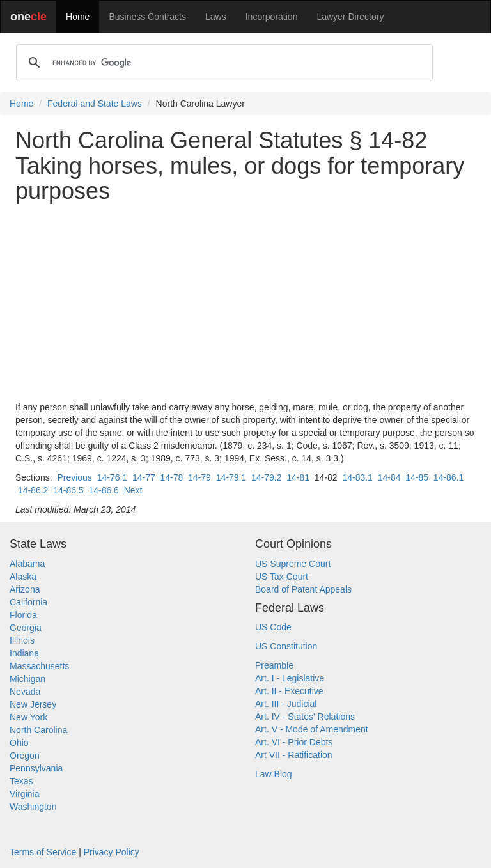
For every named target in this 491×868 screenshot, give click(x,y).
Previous (74, 477)
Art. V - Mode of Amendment (312, 729)
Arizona (25, 589)
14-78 (171, 477)
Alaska (23, 577)
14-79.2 (266, 477)
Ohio (19, 743)
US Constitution (286, 646)
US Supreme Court (293, 564)
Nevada (25, 692)
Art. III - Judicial (286, 704)
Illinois (22, 640)
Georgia (26, 628)
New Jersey (33, 704)
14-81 (298, 477)
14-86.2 (33, 490)
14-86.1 (448, 477)
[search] (222, 63)
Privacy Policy (112, 852)
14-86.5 (68, 490)
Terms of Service (43, 852)
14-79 (199, 477)
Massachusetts (39, 666)
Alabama (27, 564)
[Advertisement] (245, 302)
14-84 (389, 477)
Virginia (24, 794)
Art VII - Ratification (294, 755)
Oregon (25, 756)
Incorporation (272, 17)
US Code (273, 627)
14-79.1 (231, 477)
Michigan (27, 679)
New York (28, 717)
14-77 (144, 477)
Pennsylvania (36, 768)
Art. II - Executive (289, 691)
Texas (21, 781)
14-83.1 (357, 477)
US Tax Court (282, 577)
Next (133, 490)
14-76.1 (112, 477)
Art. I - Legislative (290, 678)
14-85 (417, 477)
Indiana (24, 653)
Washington (33, 807)
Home (78, 17)
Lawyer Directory (350, 17)
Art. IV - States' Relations (305, 717)
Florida (23, 615)
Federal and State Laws (95, 104)
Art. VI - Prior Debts (294, 742)
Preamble (274, 665)
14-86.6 (103, 490)
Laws (216, 17)
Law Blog (274, 774)
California (28, 602)
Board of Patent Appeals (303, 589)
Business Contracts (147, 17)
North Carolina (38, 730)
